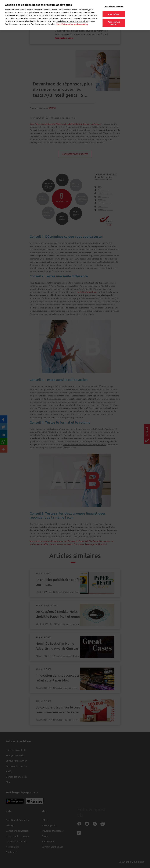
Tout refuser (114, 8)
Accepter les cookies (114, 17)
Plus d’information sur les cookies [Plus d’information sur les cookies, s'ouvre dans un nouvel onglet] (72, 18)
